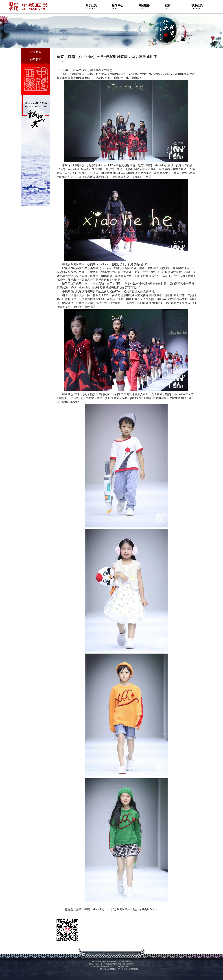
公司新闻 (36, 60)
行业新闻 (36, 52)
